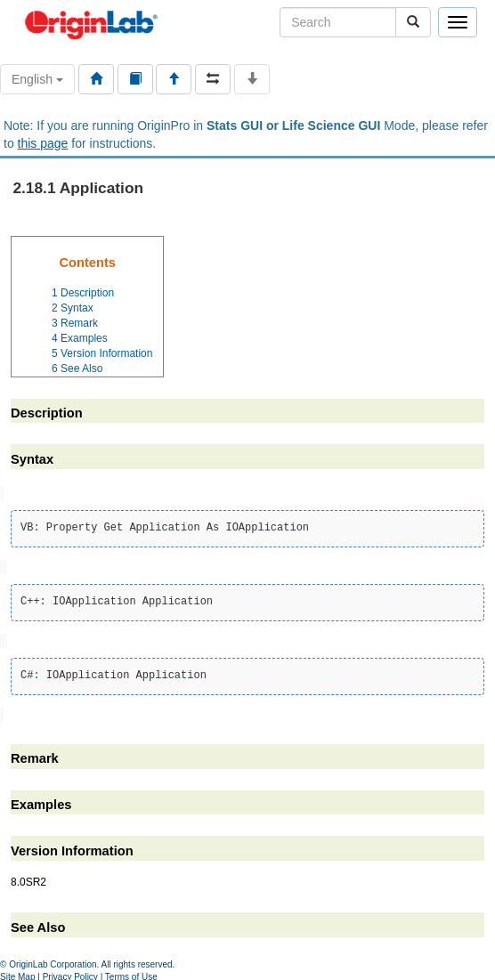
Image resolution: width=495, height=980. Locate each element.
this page (43, 143)
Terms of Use (131, 973)
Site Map (17, 973)
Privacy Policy (70, 973)
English (37, 79)
